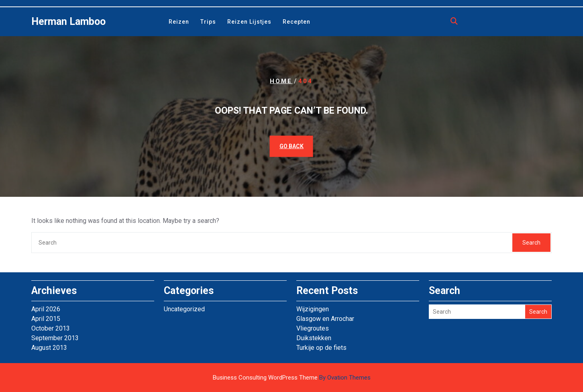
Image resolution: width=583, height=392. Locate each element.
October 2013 (51, 328)
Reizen (179, 22)
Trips (208, 22)
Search (531, 243)
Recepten (297, 22)
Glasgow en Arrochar (325, 319)
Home (281, 81)
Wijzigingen (313, 309)
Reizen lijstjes (249, 22)
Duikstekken (314, 338)
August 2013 (49, 348)
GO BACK (291, 146)
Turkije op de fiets (321, 348)
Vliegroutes (313, 328)
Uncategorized (184, 309)
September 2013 (55, 338)
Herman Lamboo (68, 21)
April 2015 (46, 319)
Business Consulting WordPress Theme (292, 378)
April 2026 (46, 309)
